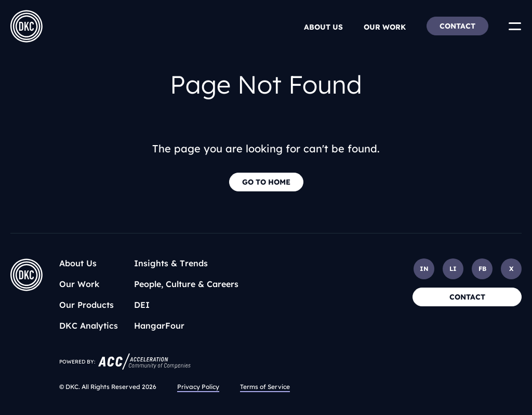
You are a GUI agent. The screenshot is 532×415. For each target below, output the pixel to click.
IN (424, 269)
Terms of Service (265, 387)
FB (482, 269)
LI (453, 269)
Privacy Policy (198, 387)
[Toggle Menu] (515, 26)
